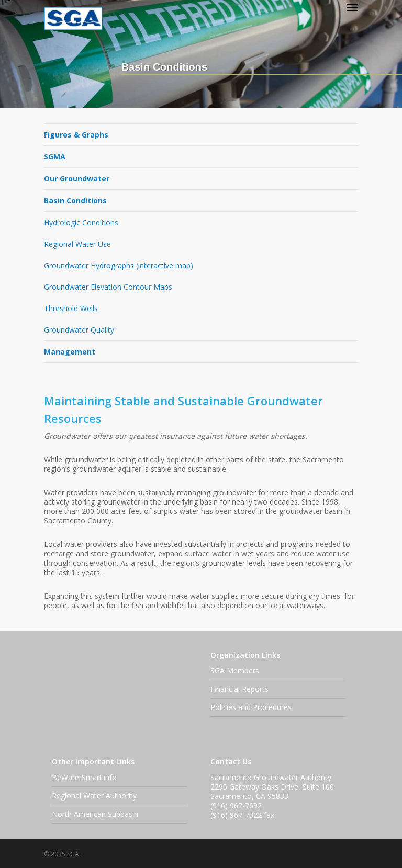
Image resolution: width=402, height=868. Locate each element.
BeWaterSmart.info (84, 777)
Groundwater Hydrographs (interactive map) (119, 265)
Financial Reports (239, 689)
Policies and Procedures (251, 707)
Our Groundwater (77, 179)
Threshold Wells (71, 308)
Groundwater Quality (79, 330)
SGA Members (235, 671)
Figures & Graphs (76, 135)
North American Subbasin (95, 814)
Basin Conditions (75, 201)
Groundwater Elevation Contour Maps (108, 287)
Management (70, 352)
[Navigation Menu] (352, 7)
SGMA (55, 157)
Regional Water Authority (94, 796)
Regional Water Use (77, 244)
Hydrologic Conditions (81, 222)
